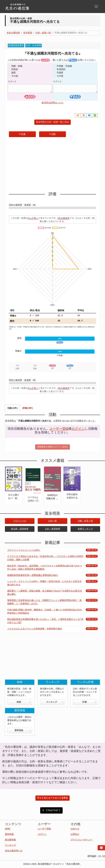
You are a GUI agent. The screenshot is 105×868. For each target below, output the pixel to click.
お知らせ (75, 829)
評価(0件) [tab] (28, 408)
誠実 (14, 73)
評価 (22, 134)
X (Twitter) (51, 810)
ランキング (55, 702)
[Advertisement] (52, 166)
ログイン (78, 429)
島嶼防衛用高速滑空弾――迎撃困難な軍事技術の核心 (33, 575)
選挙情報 (23, 730)
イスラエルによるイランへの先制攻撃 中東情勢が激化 (35, 629)
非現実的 (61, 70)
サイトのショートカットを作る (52, 798)
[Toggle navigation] (96, 6)
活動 (52, 134)
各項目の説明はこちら (52, 103)
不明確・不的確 (64, 66)
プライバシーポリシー (81, 840)
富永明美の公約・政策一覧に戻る (52, 122)
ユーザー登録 (59, 429)
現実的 (15, 70)
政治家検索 (10, 840)
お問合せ (75, 834)
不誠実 (60, 73)
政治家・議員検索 (20, 529)
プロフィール (20, 521)
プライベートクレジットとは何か (24, 550)
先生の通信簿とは (14, 851)
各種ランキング (85, 529)
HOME (8, 829)
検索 (24, 702)
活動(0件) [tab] (13, 408)
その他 (15, 76)
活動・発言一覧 (85, 521)
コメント (12, 82)
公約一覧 (52, 521)
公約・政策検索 (52, 529)
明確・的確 (17, 66)
